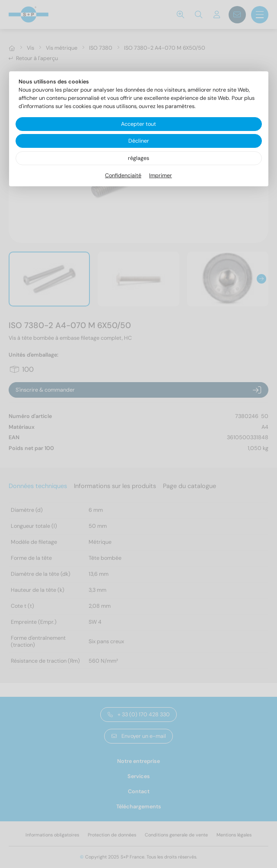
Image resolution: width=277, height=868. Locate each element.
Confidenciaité (123, 176)
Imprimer (161, 176)
